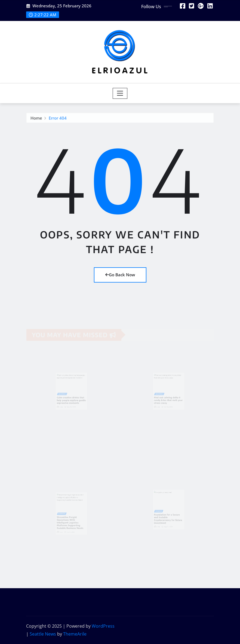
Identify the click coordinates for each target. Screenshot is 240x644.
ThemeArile (75, 634)
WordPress (103, 626)
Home (36, 119)
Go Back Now (120, 275)
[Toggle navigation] (120, 93)
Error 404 (58, 119)
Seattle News (43, 634)
